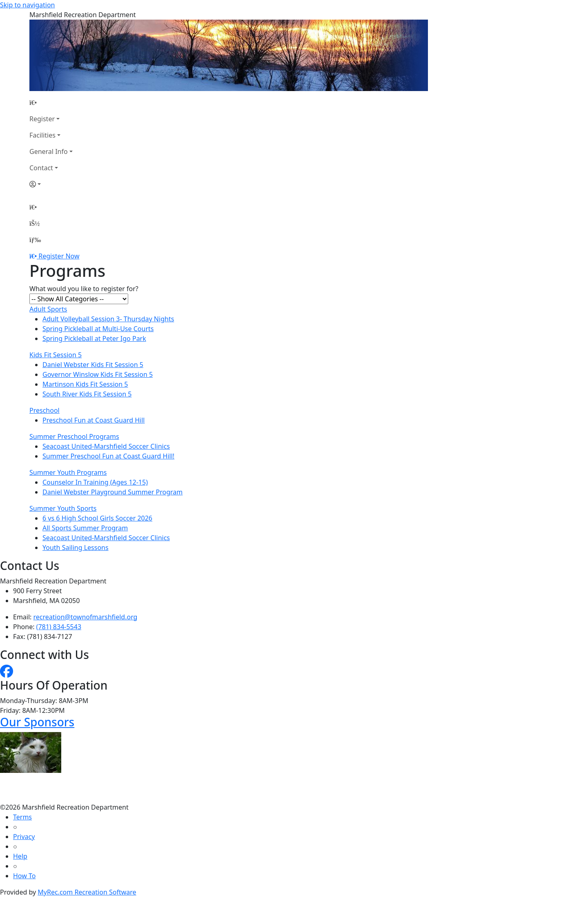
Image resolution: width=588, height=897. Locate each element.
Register (42, 119)
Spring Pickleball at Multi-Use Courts (98, 329)
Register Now (59, 256)
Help (20, 856)
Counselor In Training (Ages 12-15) (95, 482)
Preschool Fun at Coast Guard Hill (94, 420)
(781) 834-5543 (59, 627)
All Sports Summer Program (85, 528)
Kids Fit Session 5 (56, 355)
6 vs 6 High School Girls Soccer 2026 (97, 518)
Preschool (45, 410)
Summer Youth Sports (63, 508)
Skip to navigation (27, 5)
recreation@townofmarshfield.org (86, 617)
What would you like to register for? (84, 289)
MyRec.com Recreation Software (87, 892)
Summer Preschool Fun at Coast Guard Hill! (108, 456)
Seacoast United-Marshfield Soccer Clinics (106, 446)
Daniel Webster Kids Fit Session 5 (93, 365)
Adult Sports (48, 309)
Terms (22, 817)
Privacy (24, 837)
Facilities (42, 135)
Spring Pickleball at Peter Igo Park (94, 338)
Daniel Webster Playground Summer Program (112, 492)
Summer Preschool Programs (74, 436)
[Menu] (35, 240)
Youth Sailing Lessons (76, 548)
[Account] (51, 184)
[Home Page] (51, 102)
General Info (49, 151)
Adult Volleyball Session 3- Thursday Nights (108, 319)
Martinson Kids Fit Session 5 (85, 384)
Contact (41, 168)
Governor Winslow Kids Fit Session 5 (98, 374)
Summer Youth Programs (68, 472)
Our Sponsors (37, 722)
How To (24, 876)
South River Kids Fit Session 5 (87, 394)
